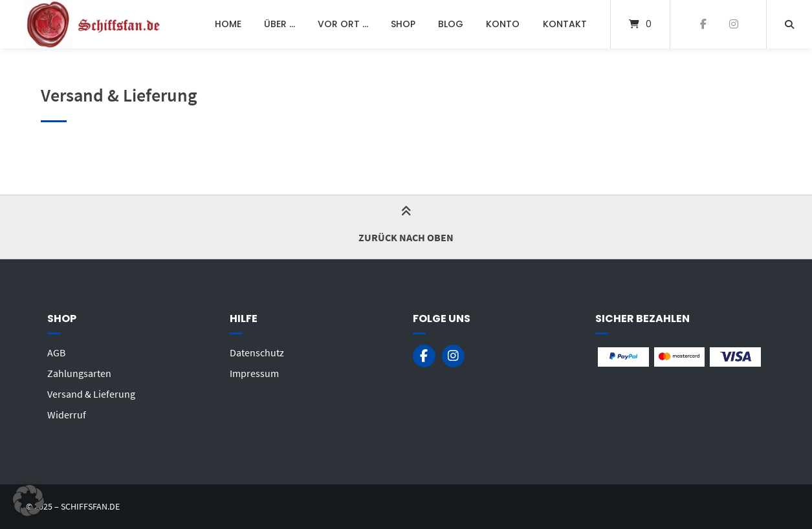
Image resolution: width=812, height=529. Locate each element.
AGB (56, 352)
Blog (451, 24)
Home (228, 24)
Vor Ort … (343, 24)
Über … (280, 24)
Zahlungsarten (79, 373)
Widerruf (67, 415)
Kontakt (565, 24)
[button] (28, 501)
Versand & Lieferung (91, 394)
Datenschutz (257, 352)
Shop (403, 24)
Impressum (254, 373)
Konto (503, 24)
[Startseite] (94, 24)
